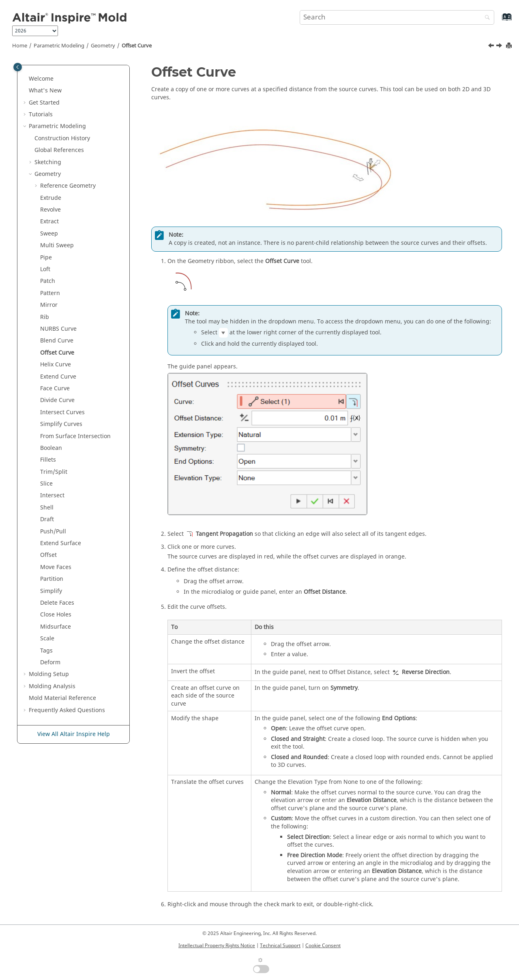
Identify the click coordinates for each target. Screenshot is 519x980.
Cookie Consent (323, 946)
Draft (47, 519)
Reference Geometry (68, 186)
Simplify (51, 591)
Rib (45, 317)
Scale (47, 639)
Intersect (52, 495)
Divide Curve (57, 400)
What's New (45, 91)
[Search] (485, 18)
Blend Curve (57, 341)
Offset (48, 555)
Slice (46, 484)
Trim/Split (54, 472)
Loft (45, 269)
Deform (50, 662)
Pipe (46, 258)
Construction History (62, 138)
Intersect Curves (62, 412)
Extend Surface (61, 543)
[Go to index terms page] (498, 21)
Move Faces (56, 567)
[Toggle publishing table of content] (18, 67)
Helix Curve (56, 365)
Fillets (48, 460)
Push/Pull (53, 532)
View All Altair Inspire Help (74, 734)
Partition (52, 579)
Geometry (103, 46)
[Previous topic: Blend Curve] (492, 47)
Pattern (50, 293)
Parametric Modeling (59, 46)
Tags (46, 651)
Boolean (51, 448)
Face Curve (55, 388)
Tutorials (41, 114)
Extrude (51, 198)
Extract (49, 221)
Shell (47, 508)
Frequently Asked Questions (67, 710)
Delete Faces (57, 603)
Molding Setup (49, 674)
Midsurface (56, 627)
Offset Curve (137, 46)
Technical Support (280, 946)
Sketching (48, 162)
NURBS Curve (58, 329)
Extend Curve (58, 377)
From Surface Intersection (75, 436)
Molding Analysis (52, 686)
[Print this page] (510, 46)
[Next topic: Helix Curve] (500, 47)
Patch (48, 281)
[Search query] (397, 17)
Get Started (44, 103)
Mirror (49, 305)
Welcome (41, 79)
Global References (59, 150)
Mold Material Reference (62, 698)
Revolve (50, 210)
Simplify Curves (61, 424)
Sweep (49, 234)
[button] (26, 79)
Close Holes (56, 615)
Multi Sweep (57, 245)
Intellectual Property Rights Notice (217, 946)
